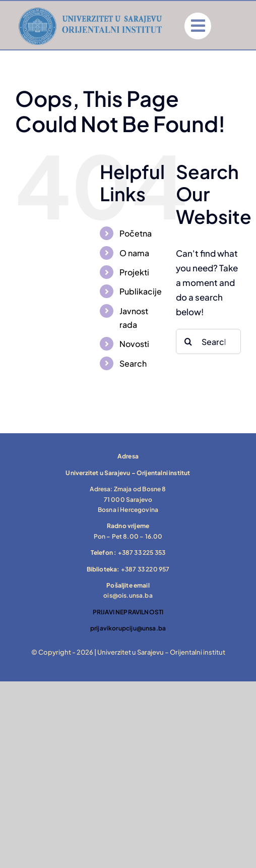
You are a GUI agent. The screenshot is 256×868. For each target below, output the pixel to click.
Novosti (134, 344)
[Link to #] (198, 26)
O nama (134, 253)
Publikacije (141, 291)
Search (133, 363)
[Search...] (208, 341)
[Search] (188, 341)
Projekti (134, 272)
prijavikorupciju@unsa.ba (128, 628)
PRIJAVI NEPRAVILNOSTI (128, 612)
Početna (136, 233)
